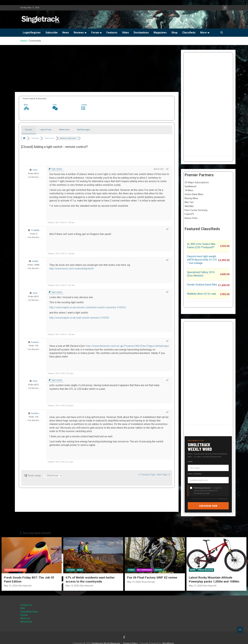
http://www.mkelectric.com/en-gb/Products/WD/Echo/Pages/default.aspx (127, 346)
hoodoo (35, 342)
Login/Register (32, 33)
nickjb (35, 261)
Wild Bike (189, 206)
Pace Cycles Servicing (196, 210)
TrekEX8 (35, 230)
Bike (26, 105)
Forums (29, 130)
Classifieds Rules (29, 612)
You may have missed (37, 533)
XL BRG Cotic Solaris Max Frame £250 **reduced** (201, 246)
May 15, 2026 (11, 586)
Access (71, 570)
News (66, 33)
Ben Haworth (25, 586)
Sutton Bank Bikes (194, 194)
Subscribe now (208, 506)
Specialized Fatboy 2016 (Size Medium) (201, 274)
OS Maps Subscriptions (197, 182)
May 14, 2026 (72, 586)
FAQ (23, 608)
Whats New (64, 130)
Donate (24, 615)
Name (190, 462)
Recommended (145, 570)
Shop (174, 33)
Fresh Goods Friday (15, 570)
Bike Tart (189, 202)
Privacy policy (222, 499)
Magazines (160, 33)
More (203, 33)
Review (158, 570)
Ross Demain (148, 582)
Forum (95, 33)
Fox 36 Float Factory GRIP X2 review (152, 578)
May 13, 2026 (134, 582)
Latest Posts (46, 130)
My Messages (84, 130)
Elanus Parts (191, 218)
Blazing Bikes (191, 198)
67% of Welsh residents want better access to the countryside (90, 579)
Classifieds (189, 33)
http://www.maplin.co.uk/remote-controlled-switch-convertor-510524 (87, 307)
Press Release (206, 570)
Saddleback (191, 186)
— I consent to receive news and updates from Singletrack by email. (208, 490)
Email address (195, 474)
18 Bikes (189, 190)
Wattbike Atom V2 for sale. (202, 294)
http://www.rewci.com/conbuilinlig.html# (72, 269)
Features (112, 33)
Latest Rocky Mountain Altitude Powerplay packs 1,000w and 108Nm (214, 579)
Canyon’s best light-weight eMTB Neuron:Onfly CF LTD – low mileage (202, 260)
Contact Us (26, 605)
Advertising (26, 622)
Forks (131, 570)
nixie (35, 170)
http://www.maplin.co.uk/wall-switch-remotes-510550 (79, 318)
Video (126, 33)
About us (25, 618)
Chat (55, 105)
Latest (84, 105)
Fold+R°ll (189, 214)
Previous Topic (147, 475)
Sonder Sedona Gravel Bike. (202, 285)
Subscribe (52, 33)
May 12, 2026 (195, 586)
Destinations (141, 33)
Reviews (79, 33)
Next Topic (163, 475)
